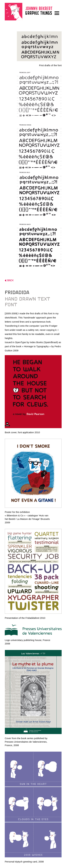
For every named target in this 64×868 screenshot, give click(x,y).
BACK (9, 280)
